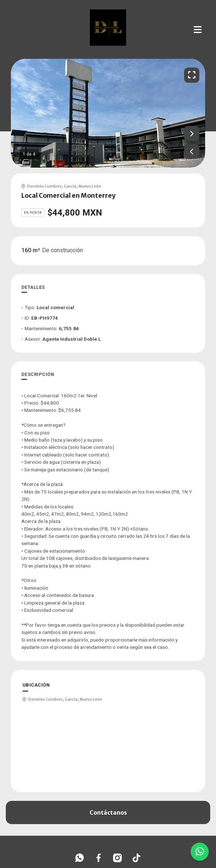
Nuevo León (90, 186)
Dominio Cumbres (44, 186)
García (70, 186)
